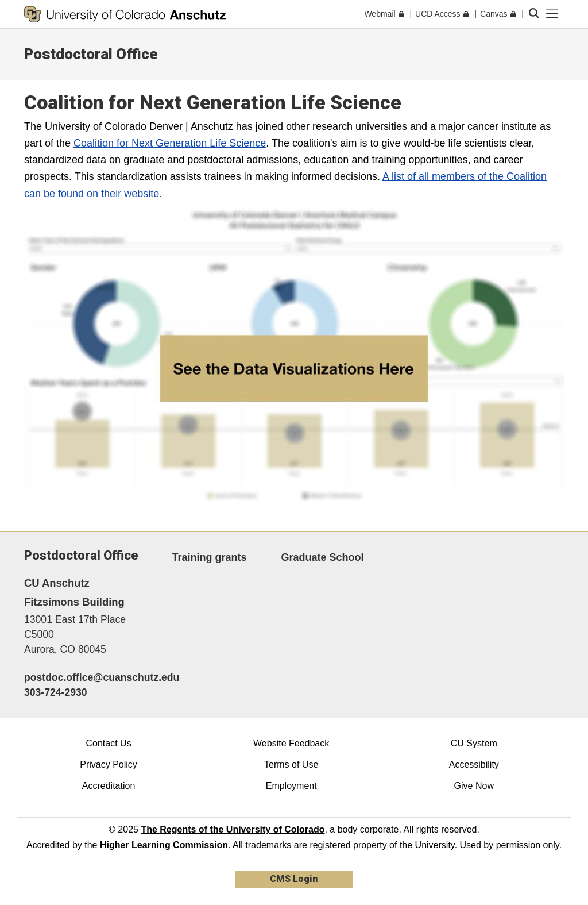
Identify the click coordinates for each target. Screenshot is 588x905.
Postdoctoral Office (91, 54)
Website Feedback (291, 743)
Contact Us (108, 743)
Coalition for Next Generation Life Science (170, 143)
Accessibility (474, 765)
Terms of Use (291, 765)
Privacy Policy (109, 765)
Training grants (210, 557)
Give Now (474, 786)
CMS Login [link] (294, 879)
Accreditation (109, 786)
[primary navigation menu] (552, 14)
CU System (474, 743)
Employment (291, 786)
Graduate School (323, 557)
